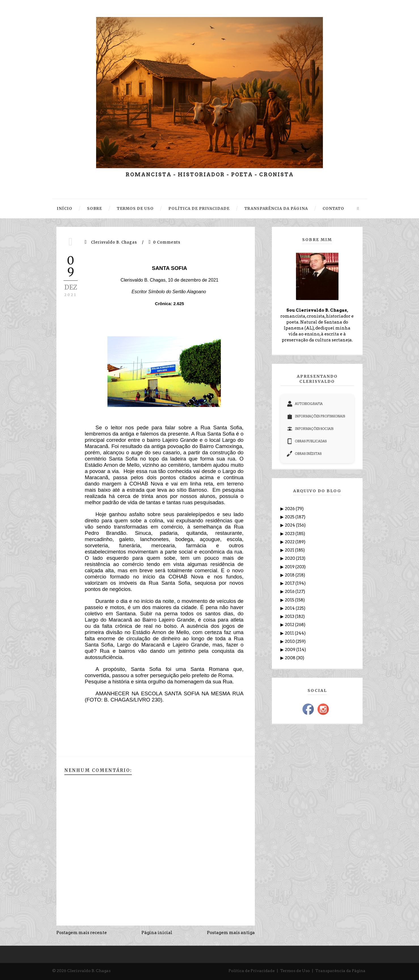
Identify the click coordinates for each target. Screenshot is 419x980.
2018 (290, 575)
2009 (291, 650)
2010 (290, 641)
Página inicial (157, 933)
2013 (290, 616)
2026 (290, 509)
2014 (290, 608)
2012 (290, 625)
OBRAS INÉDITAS (304, 454)
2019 (290, 567)
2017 (290, 583)
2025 (290, 517)
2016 (290, 592)
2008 (291, 658)
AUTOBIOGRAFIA (305, 404)
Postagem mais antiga (231, 933)
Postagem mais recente (82, 933)
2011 (290, 633)
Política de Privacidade (252, 971)
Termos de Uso (295, 971)
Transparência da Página (340, 971)
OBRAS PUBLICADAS (307, 441)
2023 (290, 534)
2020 (290, 558)
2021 (290, 550)
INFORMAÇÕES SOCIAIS (310, 429)
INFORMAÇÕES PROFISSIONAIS (316, 416)
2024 (290, 525)
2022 (290, 542)
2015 (290, 600)
